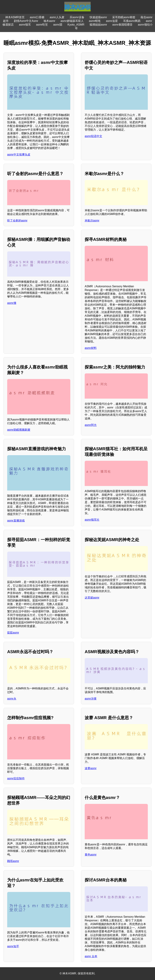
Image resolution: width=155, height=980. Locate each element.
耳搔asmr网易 (132, 21)
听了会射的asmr (17, 220)
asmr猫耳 (25, 25)
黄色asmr (91, 855)
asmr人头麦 (57, 17)
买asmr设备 (77, 17)
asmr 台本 (91, 956)
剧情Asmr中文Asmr (26, 21)
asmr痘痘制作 (16, 778)
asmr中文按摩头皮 (19, 154)
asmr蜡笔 (95, 21)
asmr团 (58, 25)
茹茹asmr (13, 633)
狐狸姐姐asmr (98, 25)
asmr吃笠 (42, 25)
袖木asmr (49, 21)
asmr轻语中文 (93, 136)
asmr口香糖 (37, 17)
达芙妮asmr (92, 598)
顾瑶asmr (13, 861)
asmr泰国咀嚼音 (123, 25)
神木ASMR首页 (15, 17)
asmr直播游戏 (16, 521)
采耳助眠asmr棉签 (124, 17)
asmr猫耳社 (92, 520)
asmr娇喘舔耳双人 (72, 21)
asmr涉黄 (91, 699)
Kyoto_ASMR (76, 25)
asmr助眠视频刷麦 (19, 430)
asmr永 (12, 699)
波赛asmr (91, 768)
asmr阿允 (91, 425)
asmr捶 (12, 303)
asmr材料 (91, 348)
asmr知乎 (13, 946)
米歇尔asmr (92, 220)
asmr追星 (112, 21)
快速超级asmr (98, 17)
